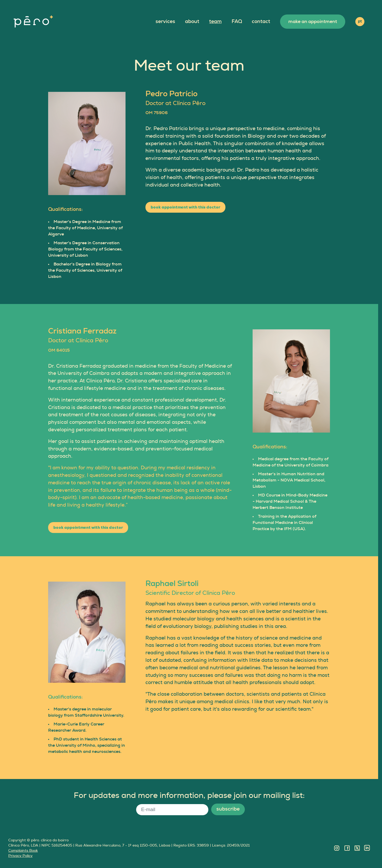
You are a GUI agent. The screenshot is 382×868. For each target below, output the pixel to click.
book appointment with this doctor (185, 207)
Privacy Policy (20, 856)
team (215, 22)
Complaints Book (23, 851)
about (192, 22)
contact (261, 22)
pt (360, 21)
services (165, 22)
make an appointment (313, 22)
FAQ (237, 22)
